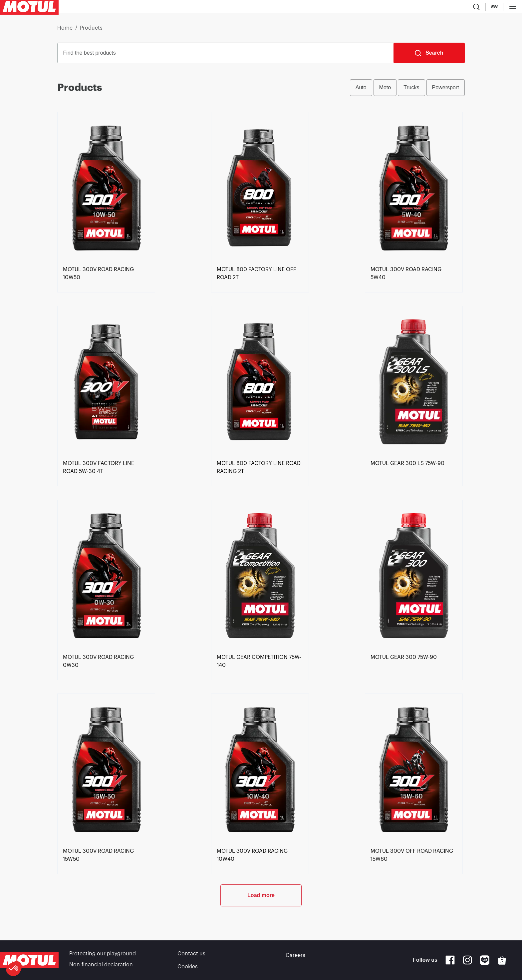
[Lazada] (485, 962)
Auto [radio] (361, 90)
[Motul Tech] (445, 8)
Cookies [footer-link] (188, 967)
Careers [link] (295, 957)
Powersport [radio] (446, 90)
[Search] (429, 56)
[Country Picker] (400, 8)
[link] (188, 8)
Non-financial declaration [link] (101, 967)
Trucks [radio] (411, 90)
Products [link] (91, 31)
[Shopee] (502, 962)
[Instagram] (467, 962)
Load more (261, 920)
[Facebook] (450, 962)
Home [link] (65, 31)
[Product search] (384, 8)
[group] (407, 90)
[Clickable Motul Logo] (29, 8)
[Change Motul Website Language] (419, 8)
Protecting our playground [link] (103, 957)
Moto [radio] (385, 90)
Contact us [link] (191, 957)
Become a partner (492, 8)
